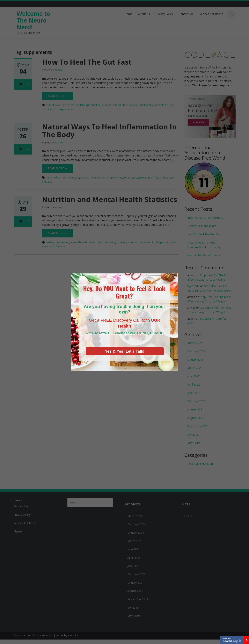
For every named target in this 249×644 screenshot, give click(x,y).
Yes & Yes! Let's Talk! (125, 345)
